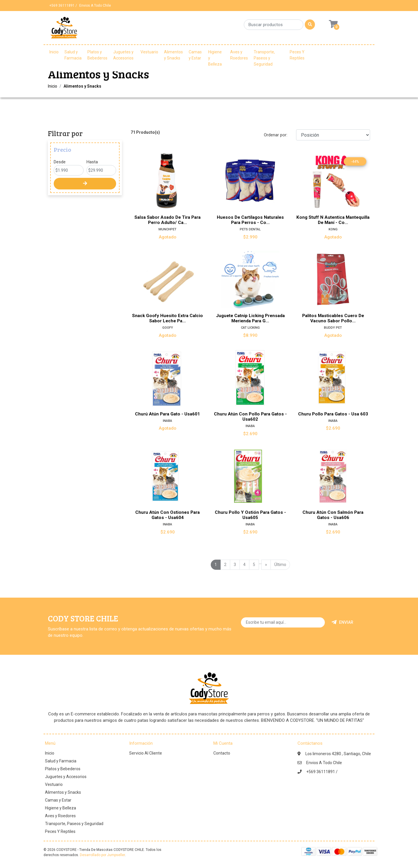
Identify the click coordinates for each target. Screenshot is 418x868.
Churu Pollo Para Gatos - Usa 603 (333, 414)
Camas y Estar (195, 55)
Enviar (342, 622)
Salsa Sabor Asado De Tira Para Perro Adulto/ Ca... (167, 220)
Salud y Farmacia (73, 55)
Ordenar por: (276, 135)
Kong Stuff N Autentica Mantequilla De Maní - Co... (333, 220)
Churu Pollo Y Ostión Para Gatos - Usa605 (250, 515)
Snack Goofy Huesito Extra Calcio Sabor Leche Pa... (167, 318)
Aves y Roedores (239, 55)
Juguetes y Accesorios (123, 55)
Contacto (222, 753)
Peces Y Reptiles (297, 55)
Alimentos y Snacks (173, 55)
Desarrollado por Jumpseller (102, 855)
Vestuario (149, 52)
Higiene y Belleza (215, 58)
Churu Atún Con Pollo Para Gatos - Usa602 (250, 417)
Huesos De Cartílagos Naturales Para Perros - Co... (250, 220)
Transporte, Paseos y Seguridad (264, 58)
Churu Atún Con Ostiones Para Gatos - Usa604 (167, 515)
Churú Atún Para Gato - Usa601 (167, 414)
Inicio (54, 52)
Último (280, 565)
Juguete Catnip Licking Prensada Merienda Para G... (250, 318)
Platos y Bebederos (97, 55)
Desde (60, 162)
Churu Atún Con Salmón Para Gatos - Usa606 (333, 515)
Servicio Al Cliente (146, 753)
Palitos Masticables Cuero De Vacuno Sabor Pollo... (333, 318)
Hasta (92, 162)
